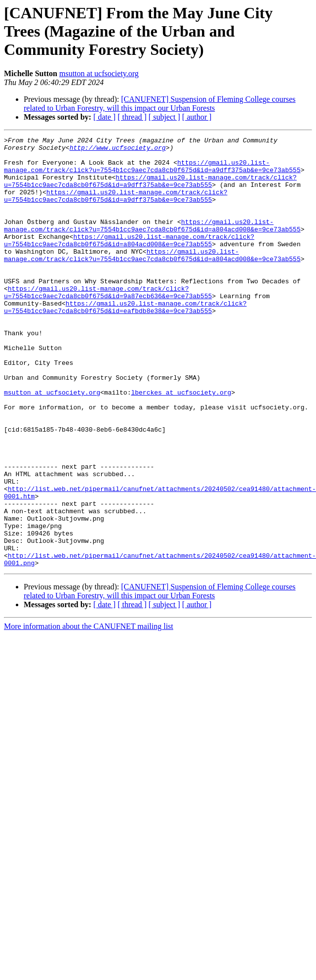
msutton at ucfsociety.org (99, 73)
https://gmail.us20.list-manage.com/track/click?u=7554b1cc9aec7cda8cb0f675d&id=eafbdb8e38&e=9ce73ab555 (108, 342)
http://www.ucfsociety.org (83, 150)
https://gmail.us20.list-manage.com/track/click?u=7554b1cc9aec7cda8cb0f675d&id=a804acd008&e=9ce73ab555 (152, 244)
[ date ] (104, 117)
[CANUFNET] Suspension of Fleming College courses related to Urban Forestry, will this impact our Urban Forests (160, 104)
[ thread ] (132, 117)
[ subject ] (164, 117)
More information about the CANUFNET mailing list (89, 712)
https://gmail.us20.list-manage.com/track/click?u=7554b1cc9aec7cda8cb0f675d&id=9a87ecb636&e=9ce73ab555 (108, 324)
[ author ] (197, 117)
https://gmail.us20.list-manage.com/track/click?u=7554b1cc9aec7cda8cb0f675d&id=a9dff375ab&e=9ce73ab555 (152, 173)
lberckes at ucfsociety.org (181, 444)
